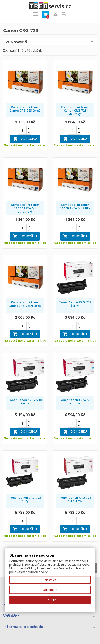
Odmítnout (50, 590)
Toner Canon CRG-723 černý (75, 304)
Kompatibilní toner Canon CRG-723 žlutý (75, 206)
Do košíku (25, 139)
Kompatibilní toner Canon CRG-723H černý (25, 304)
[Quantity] (22, 130)
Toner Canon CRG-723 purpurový (75, 499)
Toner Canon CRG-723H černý (25, 402)
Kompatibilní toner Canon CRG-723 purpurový (25, 208)
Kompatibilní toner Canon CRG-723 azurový (75, 110)
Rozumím (50, 600)
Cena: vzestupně (50, 41)
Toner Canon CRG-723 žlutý (25, 499)
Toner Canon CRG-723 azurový (75, 402)
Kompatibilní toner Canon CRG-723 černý (25, 109)
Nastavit (50, 580)
